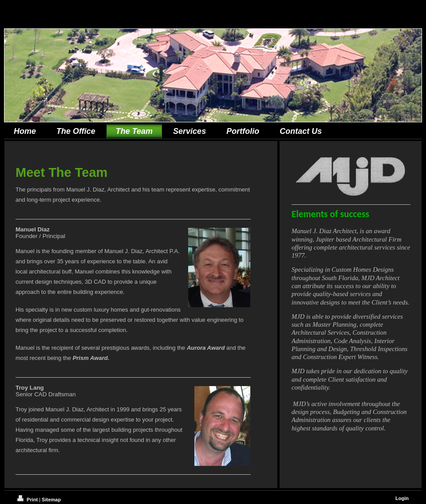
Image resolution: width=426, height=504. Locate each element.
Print (28, 500)
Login (402, 498)
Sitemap (51, 500)
